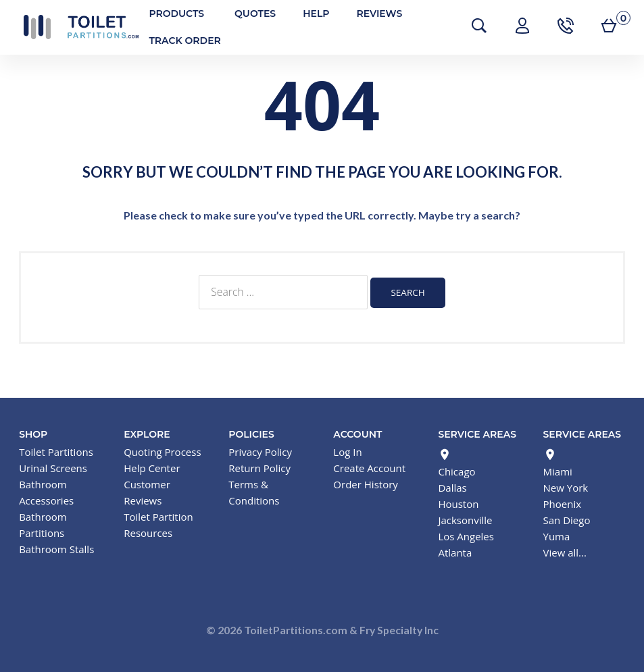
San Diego (567, 519)
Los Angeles (466, 535)
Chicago (456, 470)
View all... (565, 551)
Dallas (452, 486)
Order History (365, 483)
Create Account (369, 467)
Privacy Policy (260, 450)
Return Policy (259, 467)
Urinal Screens (53, 467)
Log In (347, 450)
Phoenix (563, 502)
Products (170, 14)
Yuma (557, 535)
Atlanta (455, 551)
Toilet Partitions (74, 27)
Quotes (248, 14)
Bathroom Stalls (56, 548)
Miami (558, 470)
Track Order (178, 41)
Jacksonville (465, 519)
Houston (458, 502)
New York (566, 486)
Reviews (372, 14)
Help (309, 14)
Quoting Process (162, 450)
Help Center (152, 467)
